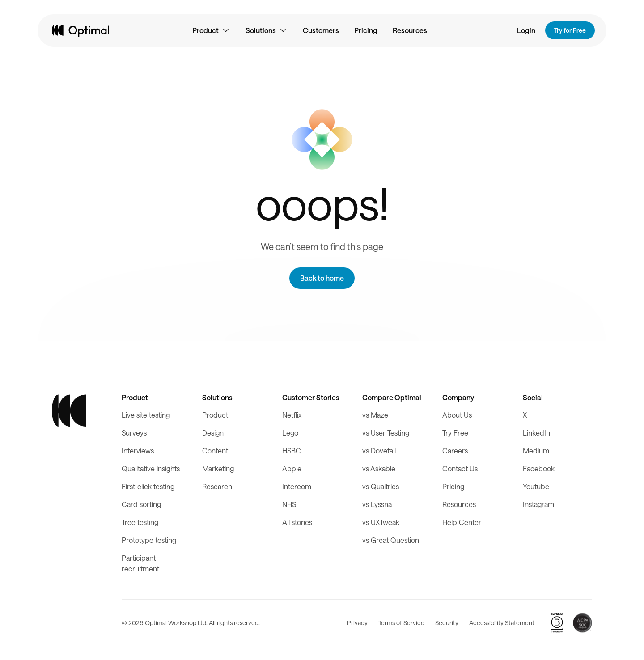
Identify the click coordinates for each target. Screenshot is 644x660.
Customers (321, 30)
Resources (410, 30)
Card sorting (141, 504)
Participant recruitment (140, 563)
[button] (211, 30)
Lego (290, 433)
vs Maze (375, 415)
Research (217, 486)
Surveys (134, 433)
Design (213, 433)
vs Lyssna (377, 504)
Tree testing (140, 522)
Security (447, 623)
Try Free (455, 433)
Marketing (218, 468)
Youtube (536, 486)
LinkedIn (536, 433)
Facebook (539, 468)
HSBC (292, 451)
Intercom (297, 486)
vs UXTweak (381, 522)
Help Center (462, 522)
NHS (289, 504)
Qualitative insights (151, 468)
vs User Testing (386, 433)
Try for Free (570, 30)
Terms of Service (401, 623)
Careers (455, 451)
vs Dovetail (379, 451)
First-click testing (148, 486)
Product (215, 415)
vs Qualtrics (381, 486)
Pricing (366, 30)
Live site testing (146, 415)
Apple (292, 468)
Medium (536, 451)
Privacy (357, 623)
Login (526, 30)
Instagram (538, 504)
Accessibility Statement (502, 623)
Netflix (292, 415)
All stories (297, 522)
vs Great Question (391, 540)
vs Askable (379, 468)
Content (215, 451)
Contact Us (460, 468)
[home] (80, 30)
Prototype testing (149, 540)
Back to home (322, 278)
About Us (457, 415)
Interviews (138, 451)
